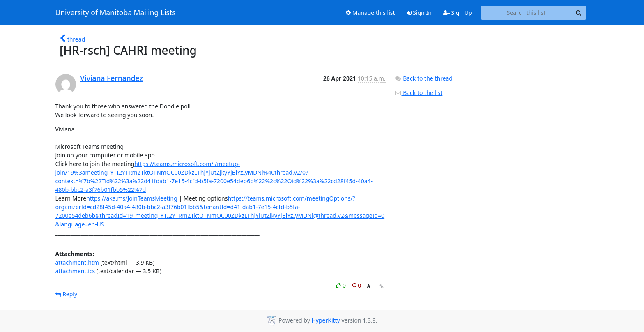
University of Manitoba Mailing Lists (116, 13)
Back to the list (419, 93)
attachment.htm (77, 262)
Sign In (419, 13)
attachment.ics (75, 271)
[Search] (579, 13)
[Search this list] (526, 13)
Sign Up (458, 13)
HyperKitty (325, 320)
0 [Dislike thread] (356, 285)
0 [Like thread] (342, 285)
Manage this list (370, 13)
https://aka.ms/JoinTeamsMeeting (132, 198)
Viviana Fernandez (112, 78)
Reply (67, 294)
